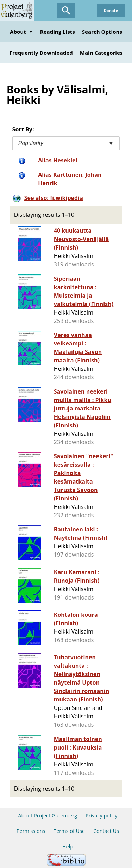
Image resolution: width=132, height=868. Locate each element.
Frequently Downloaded (41, 53)
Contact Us (106, 831)
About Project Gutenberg (48, 815)
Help (68, 846)
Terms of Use (69, 831)
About (21, 32)
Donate (111, 10)
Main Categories (101, 53)
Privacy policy (102, 815)
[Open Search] (66, 11)
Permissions (31, 831)
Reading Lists (58, 32)
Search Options (102, 32)
